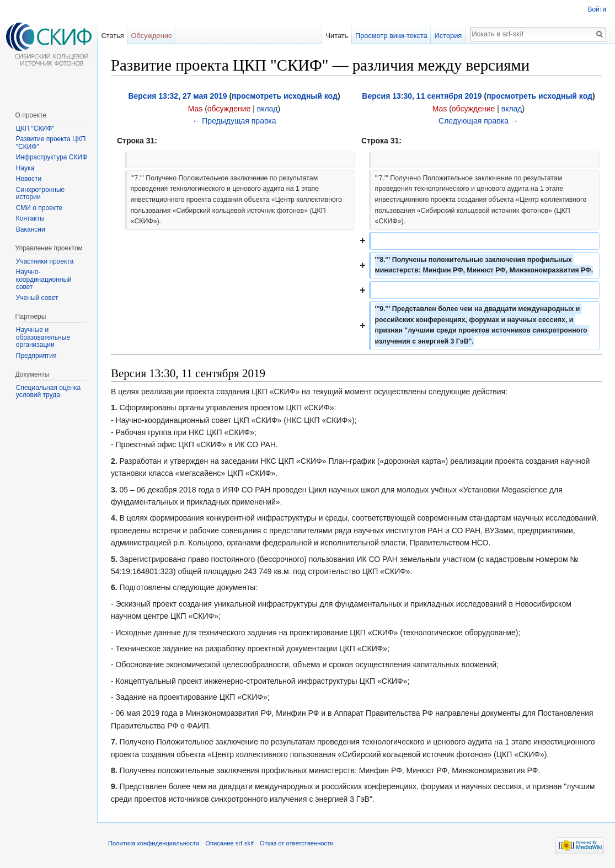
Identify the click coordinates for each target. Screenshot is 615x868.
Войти (597, 9)
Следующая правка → (478, 121)
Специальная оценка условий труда (48, 392)
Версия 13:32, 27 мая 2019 (177, 96)
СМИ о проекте (39, 208)
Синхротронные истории (40, 194)
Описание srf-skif (229, 843)
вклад (268, 109)
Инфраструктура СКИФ (52, 157)
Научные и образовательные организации (43, 337)
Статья (112, 36)
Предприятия (36, 356)
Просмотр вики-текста (391, 36)
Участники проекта (45, 261)
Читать (337, 36)
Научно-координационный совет (44, 279)
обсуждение (229, 109)
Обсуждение (151, 36)
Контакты (30, 218)
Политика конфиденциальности (154, 843)
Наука (25, 168)
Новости (29, 179)
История (448, 36)
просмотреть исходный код (285, 96)
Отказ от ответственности (297, 843)
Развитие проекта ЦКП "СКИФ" (51, 143)
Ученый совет (37, 298)
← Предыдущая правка (234, 121)
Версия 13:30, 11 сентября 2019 (422, 96)
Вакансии (31, 229)
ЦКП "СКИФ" (35, 128)
